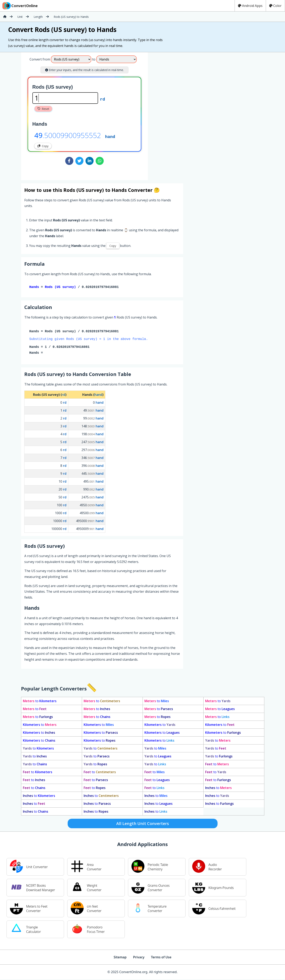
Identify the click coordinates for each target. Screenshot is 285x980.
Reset (43, 109)
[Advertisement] (181, 115)
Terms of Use (161, 958)
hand (110, 136)
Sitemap (120, 958)
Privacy (139, 958)
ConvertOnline (20, 6)
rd (103, 99)
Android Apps (250, 6)
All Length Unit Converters (143, 824)
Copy (43, 146)
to (40, 702)
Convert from (40, 59)
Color (275, 6)
